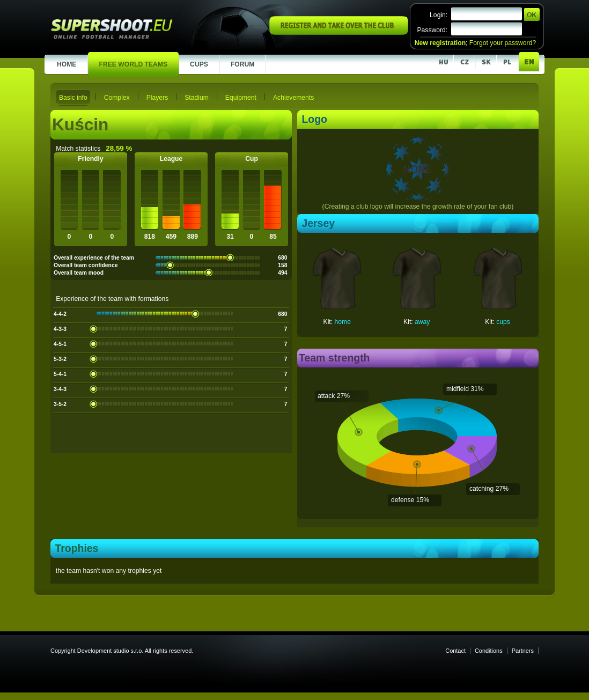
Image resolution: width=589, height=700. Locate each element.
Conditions (489, 651)
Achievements (293, 98)
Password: (432, 30)
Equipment (241, 98)
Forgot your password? (503, 43)
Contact (455, 651)
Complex (117, 98)
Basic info (73, 98)
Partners (523, 651)
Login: (439, 15)
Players (157, 98)
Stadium (197, 98)
